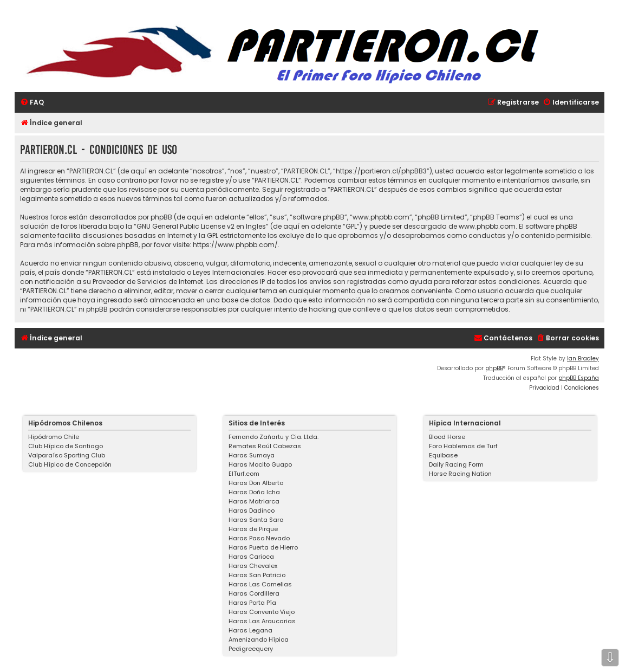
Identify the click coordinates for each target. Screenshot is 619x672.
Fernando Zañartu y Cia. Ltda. (273, 437)
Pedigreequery (251, 649)
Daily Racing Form (456, 464)
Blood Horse (447, 437)
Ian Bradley (583, 358)
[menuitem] (32, 103)
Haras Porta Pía (252, 603)
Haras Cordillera (254, 593)
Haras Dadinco (252, 511)
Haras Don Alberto (256, 483)
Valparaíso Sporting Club (67, 455)
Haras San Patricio (257, 575)
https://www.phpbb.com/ (235, 245)
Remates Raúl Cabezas (265, 446)
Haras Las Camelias (260, 584)
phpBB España (579, 378)
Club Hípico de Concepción (70, 464)
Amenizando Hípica (259, 639)
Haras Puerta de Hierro (263, 547)
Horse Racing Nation (460, 474)
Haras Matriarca (254, 501)
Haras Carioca (251, 557)
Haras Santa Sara (256, 520)
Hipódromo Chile (54, 437)
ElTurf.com (244, 474)
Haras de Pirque (253, 529)
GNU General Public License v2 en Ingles (201, 226)
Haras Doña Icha (254, 492)
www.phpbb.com (487, 226)
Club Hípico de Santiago (66, 446)
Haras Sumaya (252, 455)
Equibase (443, 455)
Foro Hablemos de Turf (463, 446)
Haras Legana (250, 630)
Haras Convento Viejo (262, 612)
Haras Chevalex (253, 566)
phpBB (494, 368)
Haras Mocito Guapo (260, 464)
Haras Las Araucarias (262, 621)
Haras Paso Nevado (259, 538)
